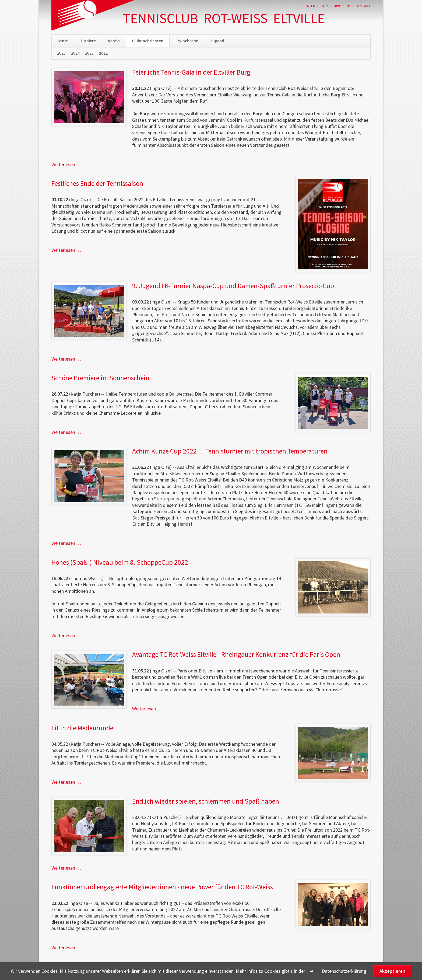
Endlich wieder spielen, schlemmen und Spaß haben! (207, 801)
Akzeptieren (392, 971)
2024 (75, 53)
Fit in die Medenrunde (82, 728)
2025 (61, 53)
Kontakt (363, 6)
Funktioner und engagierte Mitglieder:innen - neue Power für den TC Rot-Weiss (162, 887)
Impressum (342, 6)
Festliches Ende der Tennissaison (97, 183)
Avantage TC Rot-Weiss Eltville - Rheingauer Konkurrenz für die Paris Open (236, 654)
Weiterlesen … (66, 164)
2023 (89, 53)
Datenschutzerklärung (344, 971)
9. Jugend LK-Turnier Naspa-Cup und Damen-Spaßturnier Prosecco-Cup (233, 286)
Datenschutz (316, 6)
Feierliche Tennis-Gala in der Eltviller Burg (191, 72)
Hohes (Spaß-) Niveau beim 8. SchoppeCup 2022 (120, 562)
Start (63, 41)
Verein (114, 41)
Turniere (88, 41)
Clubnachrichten (148, 41)
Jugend (217, 41)
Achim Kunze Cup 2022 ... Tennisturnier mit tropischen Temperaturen (230, 451)
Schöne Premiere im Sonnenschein (100, 378)
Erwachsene (187, 41)
